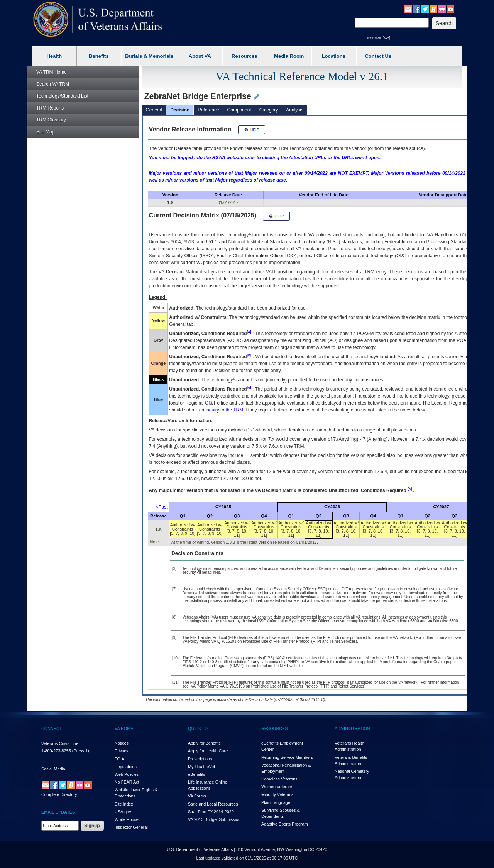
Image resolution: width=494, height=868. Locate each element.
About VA (200, 56)
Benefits (99, 56)
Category (269, 110)
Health (54, 56)
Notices (122, 743)
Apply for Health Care (208, 751)
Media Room (289, 56)
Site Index (124, 804)
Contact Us (378, 56)
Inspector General (131, 827)
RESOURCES (274, 728)
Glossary (51, 120)
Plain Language (276, 802)
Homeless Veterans (279, 779)
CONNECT (52, 728)
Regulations (126, 767)
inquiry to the (224, 410)
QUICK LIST (200, 728)
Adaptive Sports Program (285, 824)
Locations (334, 56)
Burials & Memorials (149, 56)
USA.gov (123, 812)
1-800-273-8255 (56, 751)
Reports (50, 108)
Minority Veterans (277, 794)
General (154, 110)
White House (127, 819)
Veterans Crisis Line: (60, 743)
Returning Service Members (287, 757)
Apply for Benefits (204, 743)
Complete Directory (59, 794)
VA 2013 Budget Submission (214, 819)
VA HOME (124, 728)
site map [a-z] (378, 38)
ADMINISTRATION (352, 728)
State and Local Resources (213, 804)
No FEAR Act (127, 782)
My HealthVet (201, 767)
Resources (244, 56)
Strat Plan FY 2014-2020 (211, 812)
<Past (162, 507)
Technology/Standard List (62, 96)
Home (52, 72)
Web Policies (127, 774)
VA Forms (197, 796)
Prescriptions (200, 759)
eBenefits (197, 774)
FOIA (119, 759)
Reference (208, 110)
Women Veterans (277, 787)
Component (239, 110)
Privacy (121, 751)
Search (53, 84)
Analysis (295, 110)
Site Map (45, 132)
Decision (180, 110)
